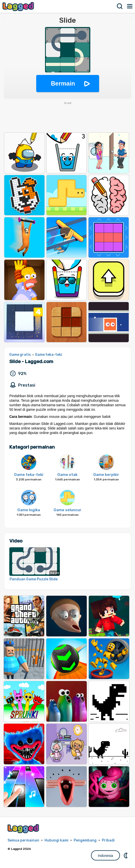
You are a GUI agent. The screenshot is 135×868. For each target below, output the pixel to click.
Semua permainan (23, 840)
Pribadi (108, 840)
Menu (130, 6)
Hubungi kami (56, 840)
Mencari (120, 6)
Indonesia (105, 856)
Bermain (63, 83)
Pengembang (85, 840)
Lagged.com (24, 829)
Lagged (19, 6)
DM (126, 855)
